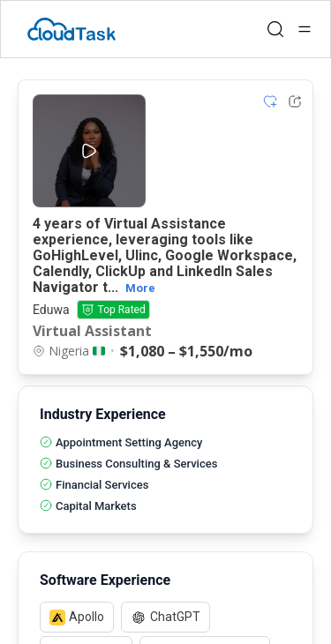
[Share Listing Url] (295, 101)
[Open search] (275, 29)
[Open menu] (305, 29)
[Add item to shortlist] (270, 101)
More (140, 288)
